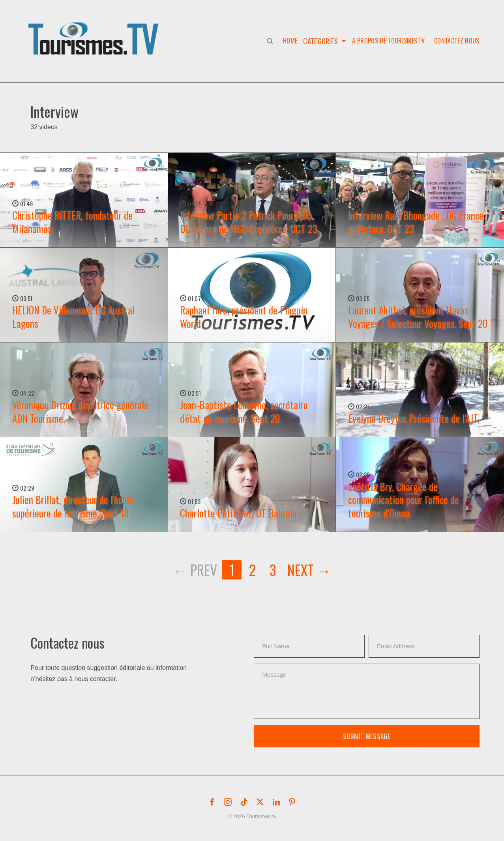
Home (289, 41)
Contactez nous (457, 41)
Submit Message (367, 736)
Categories (320, 41)
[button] (95, 30)
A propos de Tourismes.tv (388, 41)
